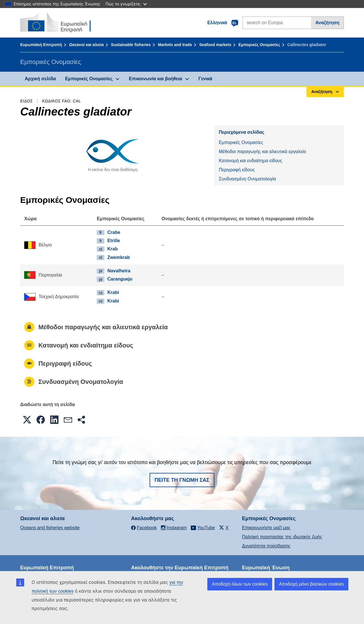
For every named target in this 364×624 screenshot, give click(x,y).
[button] (27, 420)
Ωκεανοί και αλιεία (86, 45)
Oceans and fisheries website (50, 528)
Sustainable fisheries (131, 45)
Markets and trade (175, 45)
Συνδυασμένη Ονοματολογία (247, 179)
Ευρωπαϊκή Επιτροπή (41, 45)
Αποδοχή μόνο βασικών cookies (311, 584)
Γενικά (205, 79)
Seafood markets (215, 45)
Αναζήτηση (327, 23)
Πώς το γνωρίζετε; (126, 4)
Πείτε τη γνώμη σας (182, 480)
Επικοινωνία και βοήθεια (155, 79)
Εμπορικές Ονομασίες (259, 45)
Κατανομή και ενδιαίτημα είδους (250, 161)
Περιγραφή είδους (237, 170)
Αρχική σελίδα (40, 79)
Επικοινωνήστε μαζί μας (266, 528)
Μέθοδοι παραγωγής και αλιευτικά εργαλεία (262, 152)
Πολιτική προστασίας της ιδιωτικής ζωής (282, 537)
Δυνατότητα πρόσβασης (266, 546)
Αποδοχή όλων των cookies (240, 584)
